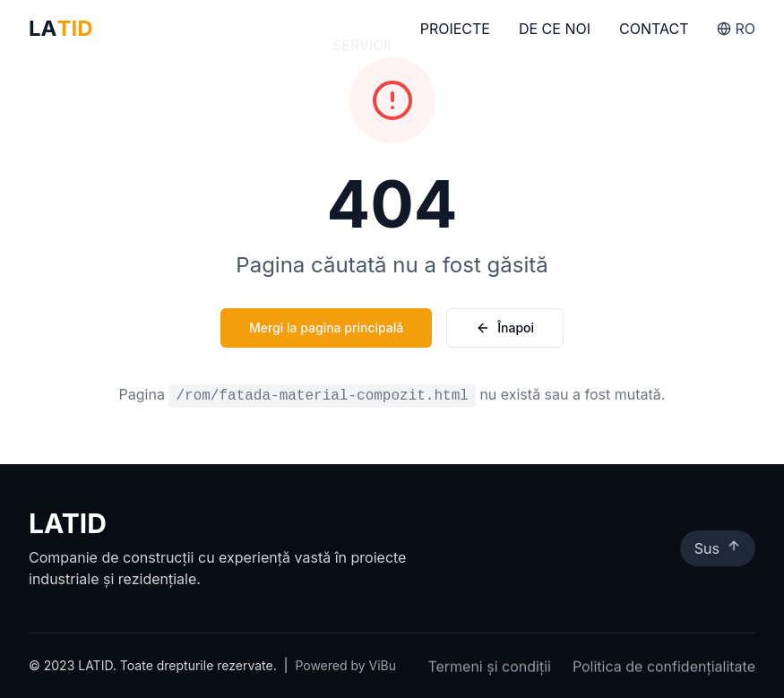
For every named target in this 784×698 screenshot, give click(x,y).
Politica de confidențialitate (664, 668)
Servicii (362, 29)
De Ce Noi (555, 30)
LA (61, 29)
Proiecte (455, 30)
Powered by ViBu (345, 665)
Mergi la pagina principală (326, 327)
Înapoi (505, 327)
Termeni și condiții (489, 668)
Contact (654, 31)
